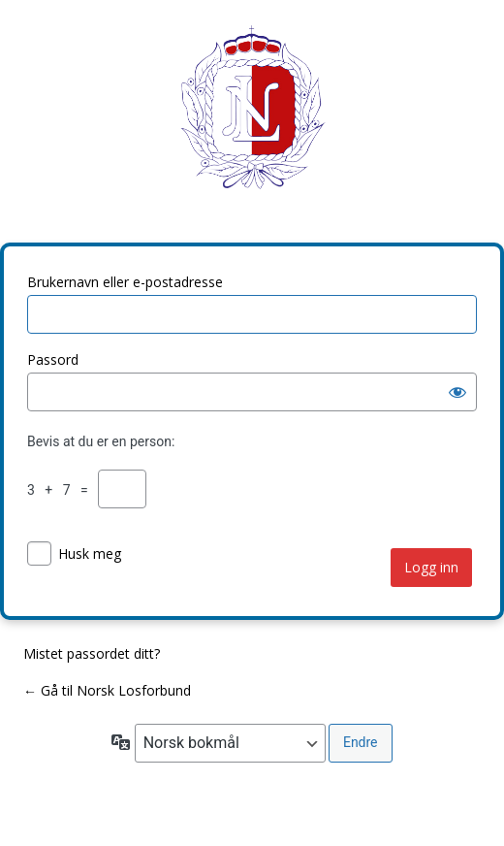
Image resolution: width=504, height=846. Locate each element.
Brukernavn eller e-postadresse (125, 282)
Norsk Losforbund (252, 122)
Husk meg (90, 553)
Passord (53, 359)
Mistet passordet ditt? (92, 653)
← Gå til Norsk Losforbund (107, 690)
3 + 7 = (61, 490)
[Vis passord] (457, 392)
